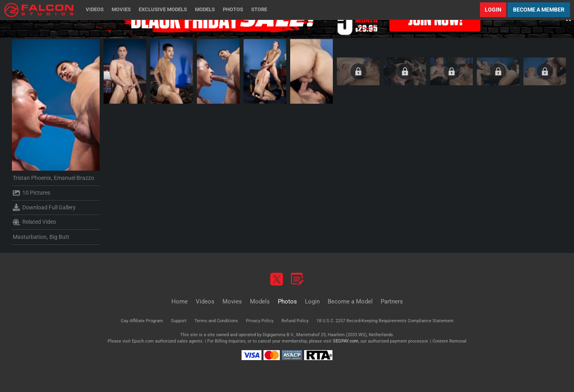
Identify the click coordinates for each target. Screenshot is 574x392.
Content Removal (449, 341)
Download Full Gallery (44, 207)
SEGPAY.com (346, 341)
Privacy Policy (260, 321)
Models (205, 9)
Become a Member (539, 10)
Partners (392, 301)
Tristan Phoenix (32, 178)
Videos (95, 9)
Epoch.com (143, 341)
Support (179, 321)
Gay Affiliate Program (142, 321)
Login (493, 10)
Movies (121, 9)
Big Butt (59, 237)
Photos (233, 9)
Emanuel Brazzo (74, 178)
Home (180, 301)
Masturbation (30, 237)
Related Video (34, 222)
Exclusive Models (163, 9)
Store (259, 9)
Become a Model (350, 301)
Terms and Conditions (216, 321)
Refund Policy (295, 321)
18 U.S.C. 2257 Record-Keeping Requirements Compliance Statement (385, 321)
